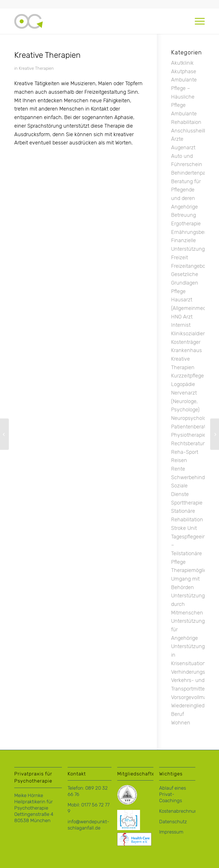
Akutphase (184, 72)
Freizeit (180, 258)
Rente (178, 469)
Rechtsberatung (190, 444)
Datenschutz (173, 822)
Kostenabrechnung (180, 811)
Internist (181, 325)
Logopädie (183, 384)
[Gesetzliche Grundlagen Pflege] (215, 434)
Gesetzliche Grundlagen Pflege (185, 283)
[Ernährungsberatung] (4, 434)
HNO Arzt (182, 317)
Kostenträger (186, 342)
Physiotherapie (188, 435)
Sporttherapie (187, 503)
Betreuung (183, 215)
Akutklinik (182, 63)
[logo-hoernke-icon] (29, 27)
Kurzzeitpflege (187, 376)
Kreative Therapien (36, 68)
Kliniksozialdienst (191, 334)
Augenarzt (183, 148)
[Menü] (197, 21)
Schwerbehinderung (195, 477)
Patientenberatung (193, 427)
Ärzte (177, 139)
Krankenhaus (186, 350)
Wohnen (181, 723)
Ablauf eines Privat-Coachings (173, 794)
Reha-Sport (185, 452)
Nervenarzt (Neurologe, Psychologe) (185, 401)
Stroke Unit (184, 528)
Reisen (179, 460)
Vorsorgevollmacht (193, 697)
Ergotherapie (186, 224)
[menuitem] (197, 21)
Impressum (171, 832)
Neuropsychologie (192, 418)
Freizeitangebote (190, 266)
